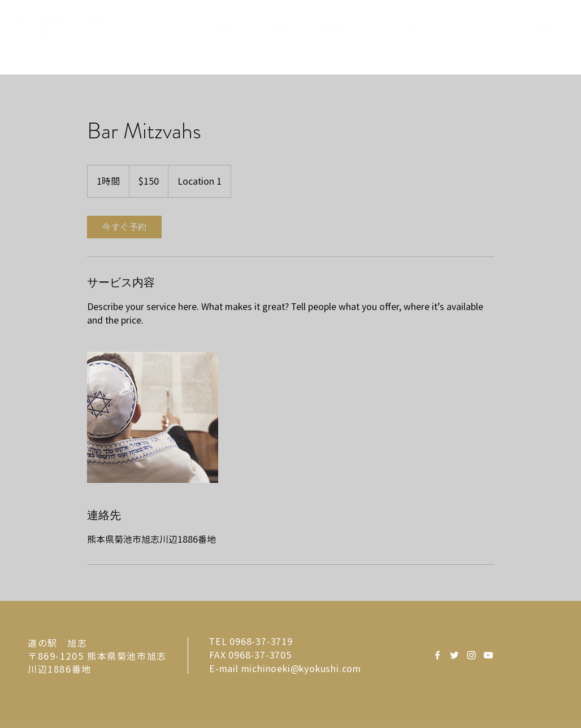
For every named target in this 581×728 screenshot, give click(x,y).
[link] (124, 227)
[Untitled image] (153, 417)
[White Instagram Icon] (471, 655)
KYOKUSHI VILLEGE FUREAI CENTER (64, 27)
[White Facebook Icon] (437, 655)
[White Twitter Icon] (454, 655)
